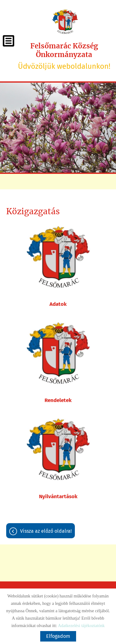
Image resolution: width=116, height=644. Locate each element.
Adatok (58, 304)
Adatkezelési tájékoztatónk (81, 626)
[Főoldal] (65, 22)
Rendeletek (58, 400)
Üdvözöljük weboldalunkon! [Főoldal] (64, 56)
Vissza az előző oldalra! (46, 531)
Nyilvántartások (58, 496)
